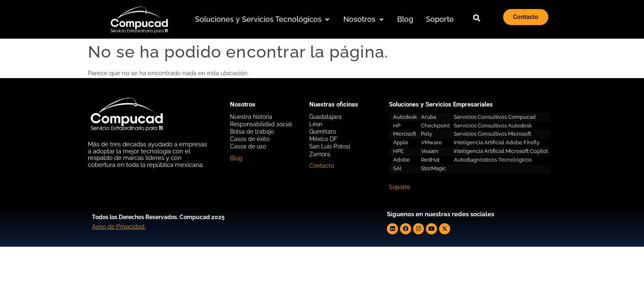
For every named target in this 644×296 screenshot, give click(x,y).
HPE (398, 151)
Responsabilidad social (261, 124)
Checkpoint (435, 126)
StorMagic (434, 168)
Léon (316, 124)
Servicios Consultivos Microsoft (492, 134)
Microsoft (405, 134)
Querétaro (323, 132)
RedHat (430, 160)
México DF (323, 139)
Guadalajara (325, 117)
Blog (236, 158)
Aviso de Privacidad (118, 226)
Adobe (401, 160)
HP (397, 126)
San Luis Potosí (330, 146)
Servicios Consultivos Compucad (495, 117)
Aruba (429, 117)
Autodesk (405, 117)
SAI (397, 168)
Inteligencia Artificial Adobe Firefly (497, 142)
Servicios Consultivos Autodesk (493, 126)
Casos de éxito (250, 139)
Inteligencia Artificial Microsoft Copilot (501, 151)
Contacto (322, 166)
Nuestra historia (251, 117)
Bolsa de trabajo (252, 132)
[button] (263, 20)
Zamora (320, 154)
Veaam (430, 151)
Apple (401, 142)
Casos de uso (248, 146)
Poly (427, 134)
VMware (431, 142)
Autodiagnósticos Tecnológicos (493, 160)
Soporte (400, 187)
